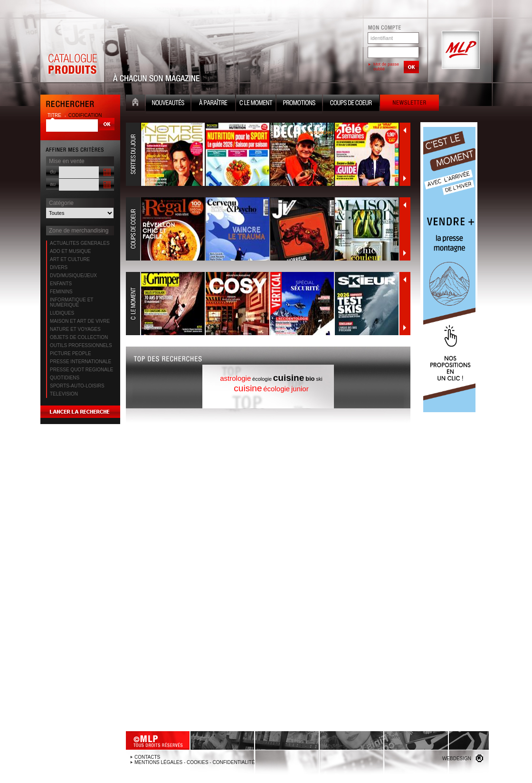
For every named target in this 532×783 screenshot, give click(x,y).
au (53, 184)
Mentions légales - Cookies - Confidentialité (195, 762)
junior (300, 389)
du (53, 172)
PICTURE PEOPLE (71, 353)
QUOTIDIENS (65, 378)
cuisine (289, 378)
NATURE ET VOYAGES (75, 329)
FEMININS (61, 292)
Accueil (135, 104)
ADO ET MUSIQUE (71, 251)
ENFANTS (61, 284)
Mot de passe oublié (386, 67)
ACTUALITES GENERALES (80, 243)
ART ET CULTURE (70, 259)
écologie (262, 379)
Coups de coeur (351, 104)
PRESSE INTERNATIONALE (81, 362)
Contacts (147, 757)
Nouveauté (168, 104)
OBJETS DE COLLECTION (79, 337)
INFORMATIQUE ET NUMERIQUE (71, 302)
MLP (460, 50)
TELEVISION (64, 394)
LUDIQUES (62, 313)
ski (319, 379)
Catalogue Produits (72, 50)
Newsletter (409, 104)
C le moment (256, 104)
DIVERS (59, 267)
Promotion (299, 104)
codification (85, 115)
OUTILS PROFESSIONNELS (81, 345)
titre (55, 115)
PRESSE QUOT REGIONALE (81, 370)
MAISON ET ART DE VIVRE (80, 321)
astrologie (235, 378)
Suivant (405, 178)
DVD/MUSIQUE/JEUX (73, 275)
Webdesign (457, 759)
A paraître (213, 104)
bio (310, 379)
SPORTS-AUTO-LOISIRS (77, 386)
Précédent (405, 130)
